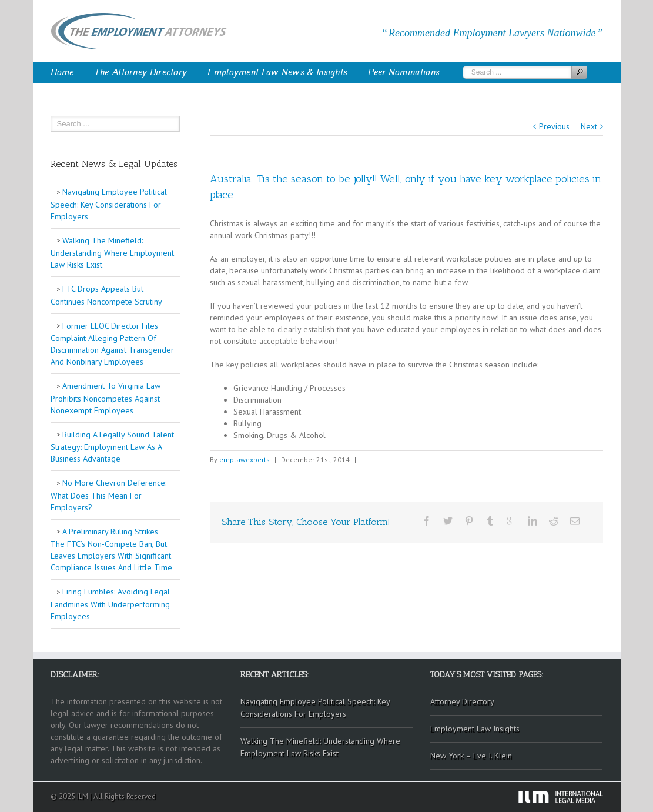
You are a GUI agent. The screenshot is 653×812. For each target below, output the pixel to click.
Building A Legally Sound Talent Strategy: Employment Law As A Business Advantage (112, 447)
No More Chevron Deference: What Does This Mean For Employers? (108, 495)
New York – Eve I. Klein (471, 756)
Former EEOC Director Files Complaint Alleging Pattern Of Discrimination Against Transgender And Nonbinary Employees (112, 344)
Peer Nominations (404, 72)
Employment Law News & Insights (277, 72)
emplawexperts (245, 460)
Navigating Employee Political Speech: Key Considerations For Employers (109, 204)
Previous (554, 126)
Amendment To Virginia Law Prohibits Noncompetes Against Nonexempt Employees (106, 398)
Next (589, 126)
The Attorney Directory (141, 72)
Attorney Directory (462, 701)
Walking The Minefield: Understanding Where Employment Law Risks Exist (112, 253)
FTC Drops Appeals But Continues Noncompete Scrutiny (106, 295)
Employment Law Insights (475, 729)
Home (62, 72)
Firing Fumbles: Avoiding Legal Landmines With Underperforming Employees (110, 604)
